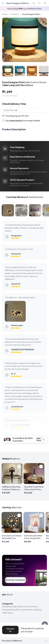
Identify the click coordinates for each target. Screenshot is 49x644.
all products (18, 606)
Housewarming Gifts (11, 610)
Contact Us (10, 630)
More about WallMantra (24, 641)
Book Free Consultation (15, 580)
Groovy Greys (31, 606)
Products (15, 14)
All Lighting (7, 606)
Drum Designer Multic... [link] (32, 14)
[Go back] (3, 3)
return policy (16, 120)
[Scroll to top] (45, 625)
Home (5, 14)
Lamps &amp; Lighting (31, 610)
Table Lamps (7, 613)
